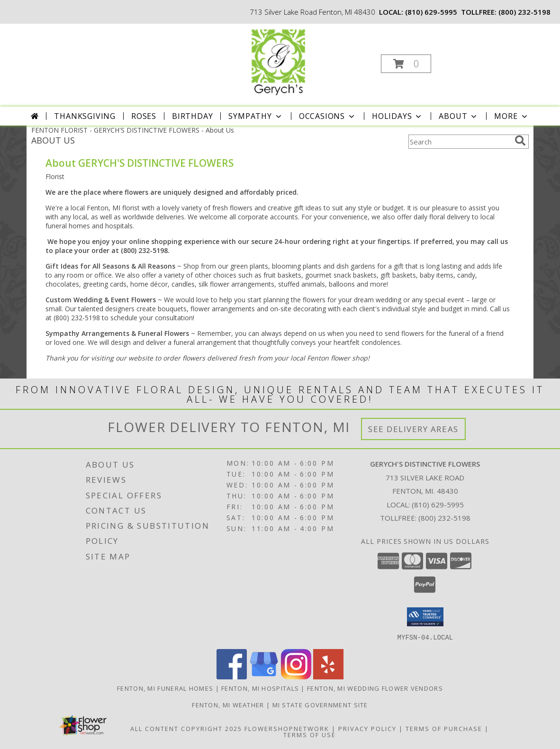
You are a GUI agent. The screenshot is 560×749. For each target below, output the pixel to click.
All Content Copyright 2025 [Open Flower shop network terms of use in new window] (186, 728)
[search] (520, 141)
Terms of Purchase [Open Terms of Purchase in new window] (444, 728)
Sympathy (256, 116)
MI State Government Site (320, 704)
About (459, 116)
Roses (144, 116)
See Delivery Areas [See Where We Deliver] (413, 429)
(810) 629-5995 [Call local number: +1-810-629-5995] (431, 12)
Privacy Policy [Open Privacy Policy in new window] (367, 728)
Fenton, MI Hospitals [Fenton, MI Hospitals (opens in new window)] (260, 688)
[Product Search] (460, 142)
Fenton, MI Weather (228, 704)
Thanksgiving (85, 116)
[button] (406, 64)
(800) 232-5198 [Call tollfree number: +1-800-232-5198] (524, 12)
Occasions (328, 116)
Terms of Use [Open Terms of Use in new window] (310, 734)
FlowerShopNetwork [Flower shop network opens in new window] (287, 728)
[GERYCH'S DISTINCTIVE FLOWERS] (279, 61)
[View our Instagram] (296, 676)
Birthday (192, 116)
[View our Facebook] (232, 676)
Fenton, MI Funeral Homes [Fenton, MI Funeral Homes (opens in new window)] (165, 688)
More (511, 116)
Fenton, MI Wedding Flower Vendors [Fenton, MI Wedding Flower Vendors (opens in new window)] (375, 688)
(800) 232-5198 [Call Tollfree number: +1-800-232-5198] (444, 518)
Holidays (397, 116)
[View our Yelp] (328, 676)
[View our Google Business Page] (264, 676)
